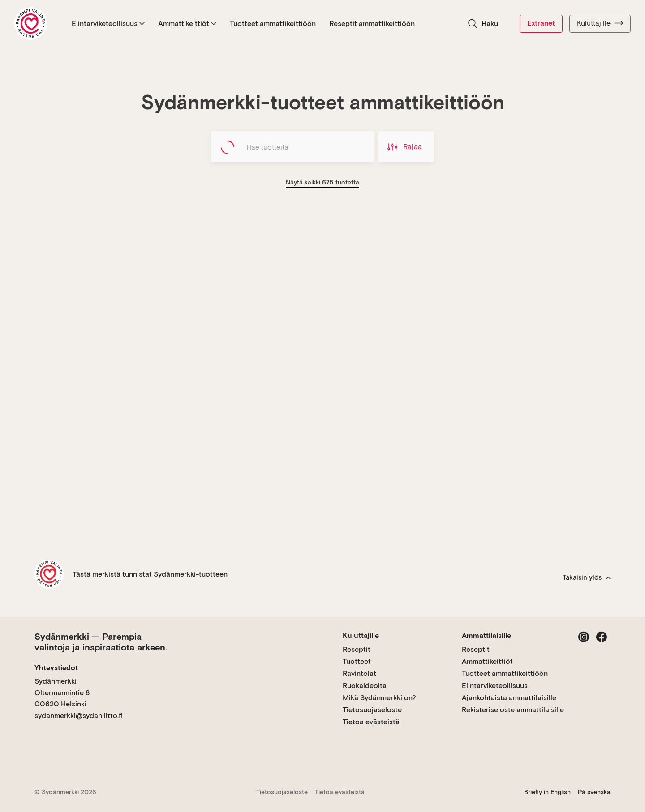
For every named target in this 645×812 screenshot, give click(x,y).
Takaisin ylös (587, 577)
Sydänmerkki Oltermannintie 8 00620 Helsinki (62, 692)
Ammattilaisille (486, 635)
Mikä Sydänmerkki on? (379, 698)
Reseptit (357, 649)
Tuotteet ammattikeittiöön (273, 24)
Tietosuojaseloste (372, 710)
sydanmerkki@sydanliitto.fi (79, 716)
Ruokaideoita (365, 686)
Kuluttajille (600, 23)
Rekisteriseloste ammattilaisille (513, 710)
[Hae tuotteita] (292, 147)
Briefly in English (547, 792)
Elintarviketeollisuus (108, 24)
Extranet (541, 23)
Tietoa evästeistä (371, 722)
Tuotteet (357, 661)
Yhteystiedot (56, 668)
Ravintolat (359, 673)
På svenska (594, 792)
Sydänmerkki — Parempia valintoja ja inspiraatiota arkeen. (101, 642)
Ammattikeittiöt (187, 24)
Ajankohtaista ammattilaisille (509, 698)
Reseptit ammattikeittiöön (372, 24)
